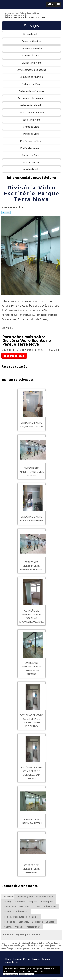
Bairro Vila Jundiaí (44, 897)
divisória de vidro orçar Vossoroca (32, 425)
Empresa (17, 959)
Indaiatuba (24, 907)
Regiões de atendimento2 (17, 922)
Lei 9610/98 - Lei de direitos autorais (45, 949)
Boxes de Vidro (32, 34)
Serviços (32, 26)
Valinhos (8, 927)
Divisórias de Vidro (32, 63)
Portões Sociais (32, 162)
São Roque (37, 922)
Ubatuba (50, 922)
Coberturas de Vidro (32, 49)
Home (8, 959)
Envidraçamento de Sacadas (32, 70)
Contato (46, 959)
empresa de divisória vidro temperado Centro (32, 566)
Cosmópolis (47, 902)
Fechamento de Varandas (32, 98)
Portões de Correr (32, 155)
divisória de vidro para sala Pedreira (32, 519)
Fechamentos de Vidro (32, 105)
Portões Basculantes (32, 148)
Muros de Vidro (32, 127)
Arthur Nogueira (25, 897)
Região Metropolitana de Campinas (21, 917)
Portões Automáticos (32, 141)
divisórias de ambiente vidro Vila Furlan (32, 472)
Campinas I (33, 902)
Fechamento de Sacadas (32, 91)
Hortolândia (10, 907)
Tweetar (6, 212)
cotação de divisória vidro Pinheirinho (32, 869)
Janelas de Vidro (32, 120)
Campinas (20, 902)
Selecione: (9, 897)
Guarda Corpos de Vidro (32, 113)
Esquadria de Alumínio (32, 77)
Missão (27, 959)
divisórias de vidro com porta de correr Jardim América (32, 773)
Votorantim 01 (33, 927)
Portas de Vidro (32, 134)
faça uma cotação (14, 356)
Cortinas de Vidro (32, 56)
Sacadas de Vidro (32, 169)
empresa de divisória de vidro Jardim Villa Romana (32, 669)
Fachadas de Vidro (32, 84)
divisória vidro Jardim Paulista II (32, 821)
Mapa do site (12, 962)
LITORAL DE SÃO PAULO (44, 907)
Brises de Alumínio (32, 41)
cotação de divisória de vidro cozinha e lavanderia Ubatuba (32, 616)
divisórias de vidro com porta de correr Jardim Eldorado (32, 721)
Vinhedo (19, 927)
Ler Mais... (7, 328)
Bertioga (8, 902)
